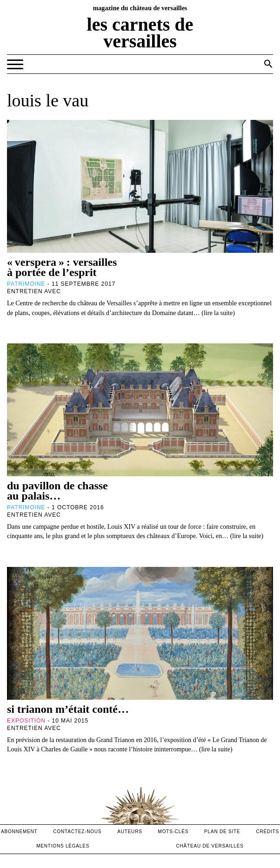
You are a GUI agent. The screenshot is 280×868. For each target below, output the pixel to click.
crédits (267, 832)
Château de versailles (210, 846)
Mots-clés (173, 832)
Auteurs (130, 832)
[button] (268, 64)
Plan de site (222, 832)
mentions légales (63, 846)
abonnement (19, 832)
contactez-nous (77, 832)
